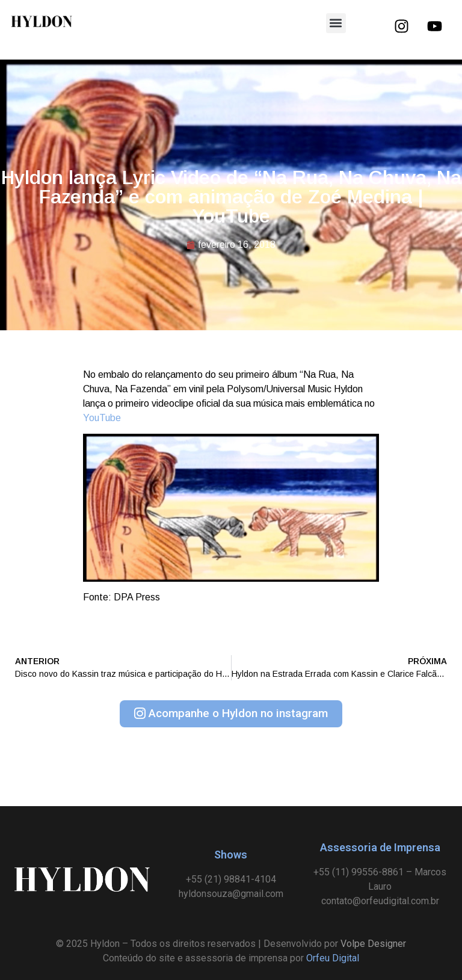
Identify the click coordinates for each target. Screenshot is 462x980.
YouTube (102, 418)
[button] (336, 23)
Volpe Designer (373, 944)
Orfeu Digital (333, 958)
